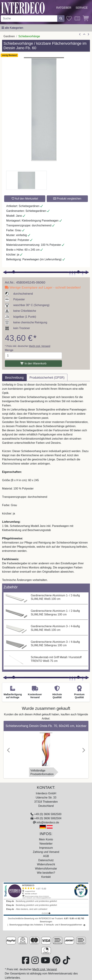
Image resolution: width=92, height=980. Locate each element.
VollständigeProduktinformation (42, 772)
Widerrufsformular (46, 869)
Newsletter (46, 844)
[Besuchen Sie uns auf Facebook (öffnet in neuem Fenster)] (26, 962)
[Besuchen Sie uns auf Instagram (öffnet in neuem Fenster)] (35, 962)
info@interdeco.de (48, 822)
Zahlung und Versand (46, 852)
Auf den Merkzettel (25, 199)
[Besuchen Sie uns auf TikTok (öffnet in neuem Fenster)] (66, 962)
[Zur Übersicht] (84, 34)
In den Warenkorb (33, 363)
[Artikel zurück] (80, 34)
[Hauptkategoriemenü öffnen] (12, 28)
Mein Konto (46, 839)
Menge (9, 350)
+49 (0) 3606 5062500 (48, 814)
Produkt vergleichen (67, 199)
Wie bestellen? (46, 873)
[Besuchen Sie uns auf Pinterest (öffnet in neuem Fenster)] (57, 962)
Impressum (46, 848)
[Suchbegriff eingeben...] (29, 19)
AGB (46, 856)
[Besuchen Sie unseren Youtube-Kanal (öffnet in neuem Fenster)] (46, 962)
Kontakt (46, 877)
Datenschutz (46, 860)
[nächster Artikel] (88, 34)
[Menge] (33, 356)
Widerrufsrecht (46, 864)
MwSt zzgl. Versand (40, 346)
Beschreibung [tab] (14, 378)
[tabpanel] (46, 482)
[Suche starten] (61, 19)
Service (82, 8)
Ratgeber (64, 8)
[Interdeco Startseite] (23, 8)
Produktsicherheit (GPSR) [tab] (47, 378)
